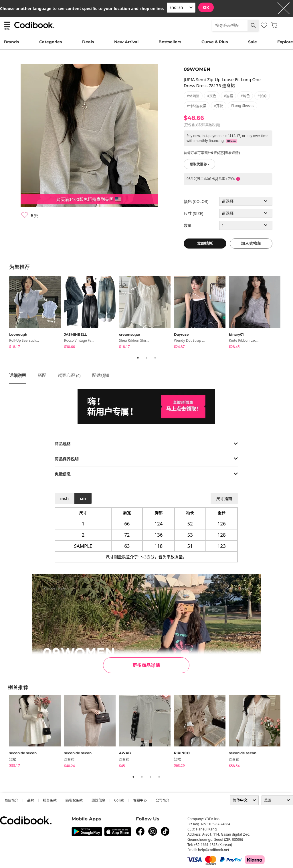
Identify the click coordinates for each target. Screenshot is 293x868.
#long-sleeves (243, 106)
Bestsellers (170, 42)
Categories (51, 42)
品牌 (31, 800)
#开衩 (219, 106)
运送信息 (98, 800)
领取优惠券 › (199, 164)
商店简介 (11, 800)
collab (119, 800)
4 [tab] (159, 777)
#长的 (262, 96)
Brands (11, 42)
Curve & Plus (215, 42)
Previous (5, 313)
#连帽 (229, 96)
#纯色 (245, 96)
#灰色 (212, 96)
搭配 (42, 375)
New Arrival (126, 42)
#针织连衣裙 (197, 106)
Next (288, 313)
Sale (253, 42)
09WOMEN (197, 69)
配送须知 (101, 375)
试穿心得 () (69, 375)
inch (65, 498)
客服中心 (140, 800)
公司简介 (163, 800)
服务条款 (50, 800)
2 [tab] (146, 358)
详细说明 (18, 375)
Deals (88, 42)
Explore (285, 42)
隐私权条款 (74, 800)
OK (206, 7)
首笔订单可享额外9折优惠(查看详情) (212, 153)
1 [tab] (138, 358)
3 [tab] (155, 358)
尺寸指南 (224, 499)
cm (83, 498)
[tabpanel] (37, 313)
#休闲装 (193, 96)
